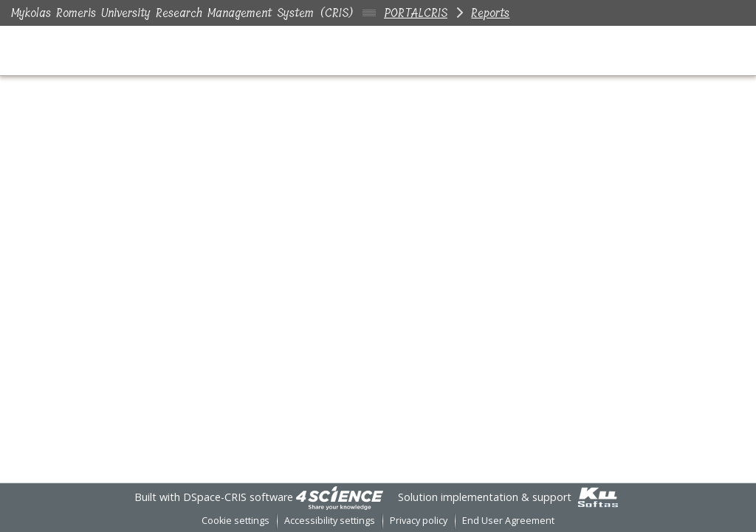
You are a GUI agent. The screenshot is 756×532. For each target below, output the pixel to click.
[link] (340, 497)
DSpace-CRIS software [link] (238, 497)
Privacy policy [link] (419, 521)
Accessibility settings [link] (330, 521)
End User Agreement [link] (508, 521)
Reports (490, 13)
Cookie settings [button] (236, 521)
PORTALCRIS (416, 13)
